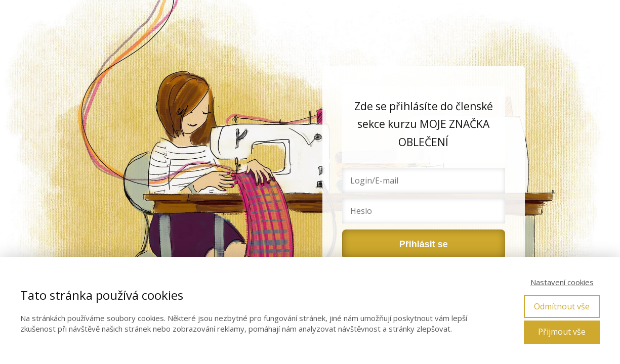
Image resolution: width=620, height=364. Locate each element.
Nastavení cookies (562, 282)
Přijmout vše (562, 332)
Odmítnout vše (562, 306)
